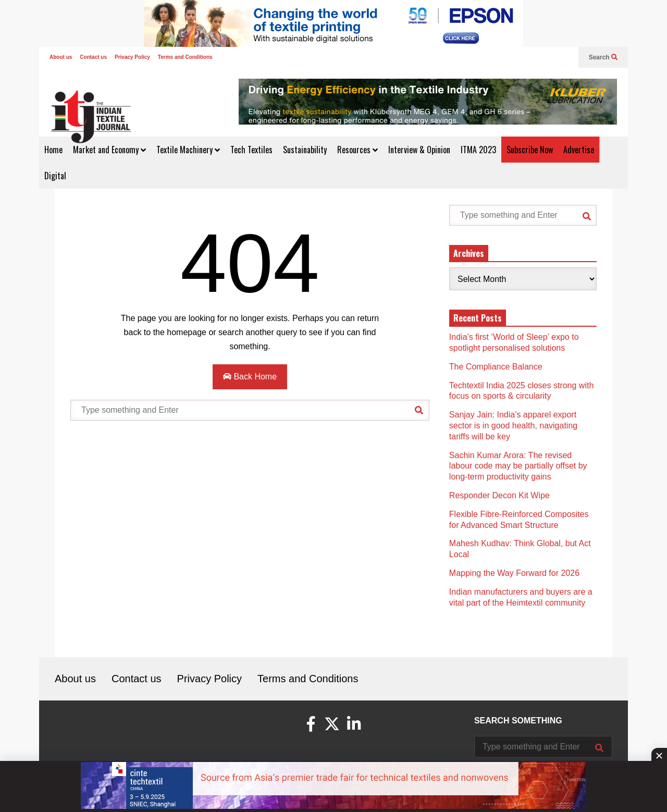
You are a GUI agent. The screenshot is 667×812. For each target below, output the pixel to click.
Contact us (93, 57)
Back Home (250, 377)
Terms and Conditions (185, 57)
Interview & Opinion (419, 150)
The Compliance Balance (496, 367)
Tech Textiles (251, 150)
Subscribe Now (530, 150)
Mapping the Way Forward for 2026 (514, 573)
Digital (55, 176)
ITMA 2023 (478, 150)
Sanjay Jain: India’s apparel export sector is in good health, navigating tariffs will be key (513, 426)
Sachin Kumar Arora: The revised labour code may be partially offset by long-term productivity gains (518, 466)
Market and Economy (109, 150)
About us (61, 57)
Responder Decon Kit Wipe (499, 495)
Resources (357, 150)
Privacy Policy (132, 57)
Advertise (579, 150)
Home (53, 150)
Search (603, 57)
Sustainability (305, 150)
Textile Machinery (188, 150)
